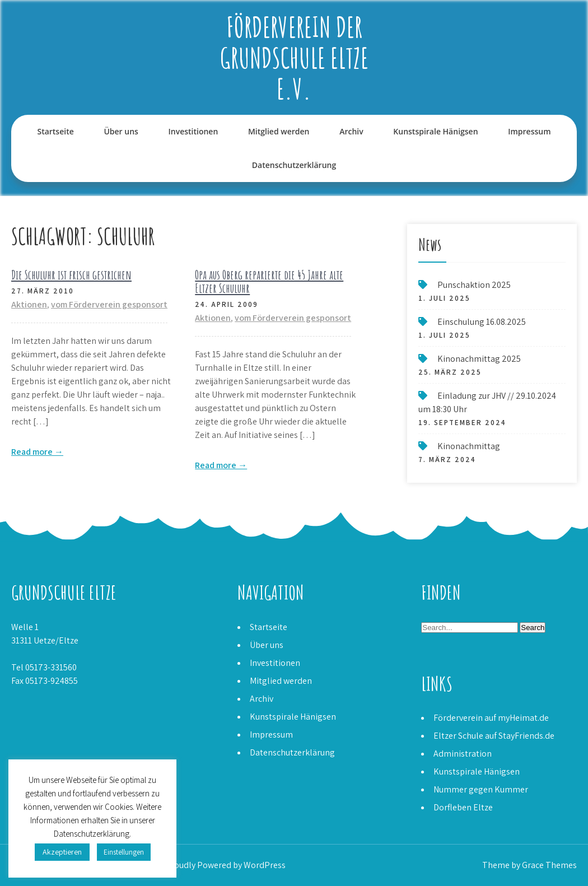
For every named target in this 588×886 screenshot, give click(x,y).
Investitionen (193, 131)
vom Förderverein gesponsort (109, 304)
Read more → (37, 452)
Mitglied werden (279, 131)
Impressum (529, 131)
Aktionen (29, 304)
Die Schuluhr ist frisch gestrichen (71, 275)
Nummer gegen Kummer (481, 789)
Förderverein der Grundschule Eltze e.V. (294, 57)
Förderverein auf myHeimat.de (491, 718)
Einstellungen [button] (124, 852)
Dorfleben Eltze (463, 807)
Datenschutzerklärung (294, 165)
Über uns (121, 131)
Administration (463, 754)
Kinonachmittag (469, 446)
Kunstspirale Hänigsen (435, 131)
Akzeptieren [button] (62, 852)
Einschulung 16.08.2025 (482, 322)
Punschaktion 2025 (474, 285)
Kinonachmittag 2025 (479, 359)
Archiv (351, 131)
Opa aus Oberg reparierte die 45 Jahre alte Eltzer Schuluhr (269, 281)
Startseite (55, 131)
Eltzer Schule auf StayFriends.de (494, 736)
